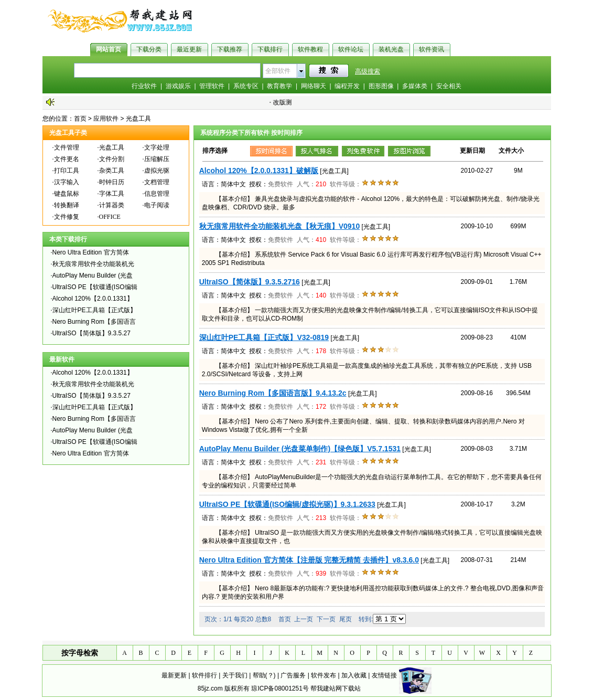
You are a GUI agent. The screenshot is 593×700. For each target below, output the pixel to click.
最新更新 (174, 675)
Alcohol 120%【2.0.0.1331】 (93, 299)
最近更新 (189, 49)
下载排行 (270, 49)
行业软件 (144, 86)
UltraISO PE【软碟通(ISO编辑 (95, 287)
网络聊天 (314, 86)
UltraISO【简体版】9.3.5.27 (91, 333)
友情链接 (384, 675)
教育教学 (279, 86)
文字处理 (157, 147)
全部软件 (278, 71)
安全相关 (449, 86)
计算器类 (112, 205)
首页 (80, 119)
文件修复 (67, 217)
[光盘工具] (334, 171)
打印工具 (67, 171)
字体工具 (112, 194)
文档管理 (157, 182)
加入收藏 (354, 675)
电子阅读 (157, 205)
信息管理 (157, 194)
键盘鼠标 (67, 194)
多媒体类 (415, 86)
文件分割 (112, 159)
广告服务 (293, 675)
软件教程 (310, 49)
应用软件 (106, 119)
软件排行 (204, 675)
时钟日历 (112, 182)
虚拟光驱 (157, 171)
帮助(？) (264, 675)
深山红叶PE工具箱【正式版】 (94, 310)
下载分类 (149, 49)
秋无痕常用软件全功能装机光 (93, 264)
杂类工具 (112, 171)
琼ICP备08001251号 (280, 688)
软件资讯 (432, 49)
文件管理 (67, 147)
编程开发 (347, 86)
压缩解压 (157, 159)
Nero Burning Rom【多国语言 (94, 322)
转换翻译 (67, 205)
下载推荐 (230, 49)
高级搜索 (368, 71)
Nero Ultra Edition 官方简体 (91, 252)
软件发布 (324, 675)
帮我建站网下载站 (336, 688)
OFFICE (110, 217)
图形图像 (381, 86)
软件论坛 (351, 49)
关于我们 (235, 675)
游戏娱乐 (178, 86)
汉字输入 (67, 182)
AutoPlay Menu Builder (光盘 (93, 275)
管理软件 (212, 86)
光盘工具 (138, 119)
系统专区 (246, 86)
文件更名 (67, 159)
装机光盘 (391, 49)
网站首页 (109, 49)
